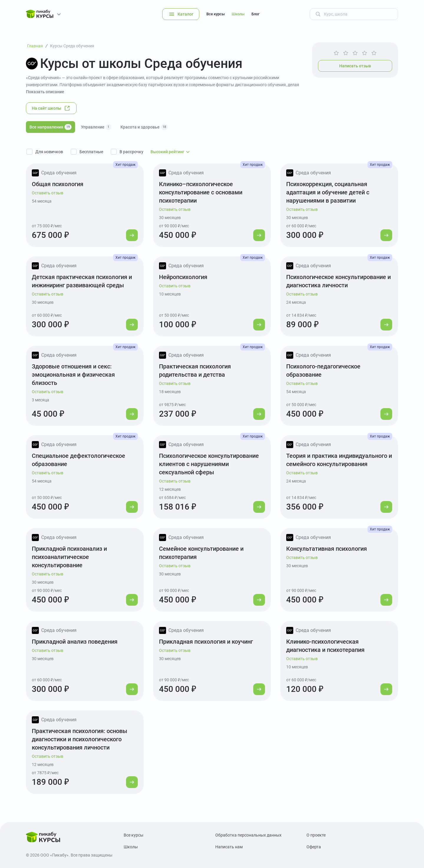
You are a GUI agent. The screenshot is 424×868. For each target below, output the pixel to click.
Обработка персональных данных (248, 835)
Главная (35, 46)
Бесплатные (91, 152)
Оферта (314, 847)
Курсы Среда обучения (72, 46)
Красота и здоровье (144, 127)
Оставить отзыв (48, 193)
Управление (96, 127)
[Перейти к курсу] (132, 235)
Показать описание (45, 92)
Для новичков (49, 152)
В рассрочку (131, 152)
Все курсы (216, 14)
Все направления (50, 127)
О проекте (316, 835)
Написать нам (229, 847)
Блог (255, 14)
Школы (238, 14)
